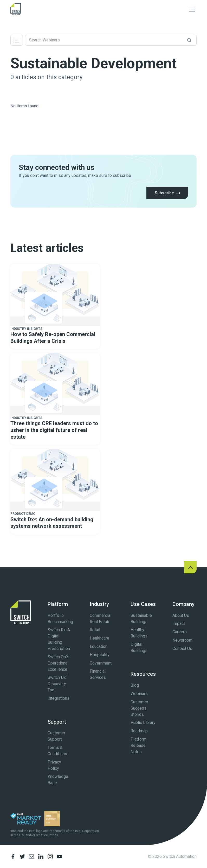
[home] (16, 9)
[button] (192, 9)
